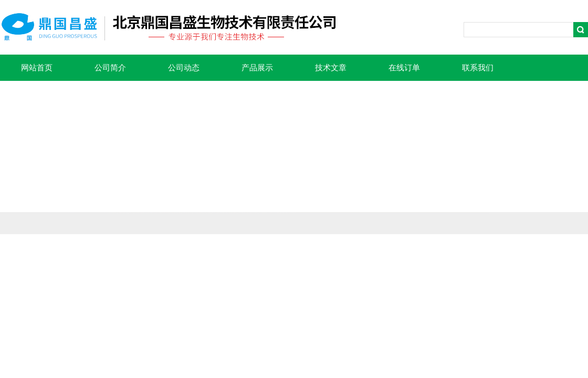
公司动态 (184, 68)
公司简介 (110, 68)
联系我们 (478, 68)
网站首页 (37, 68)
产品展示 (257, 68)
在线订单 (404, 68)
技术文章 (331, 68)
